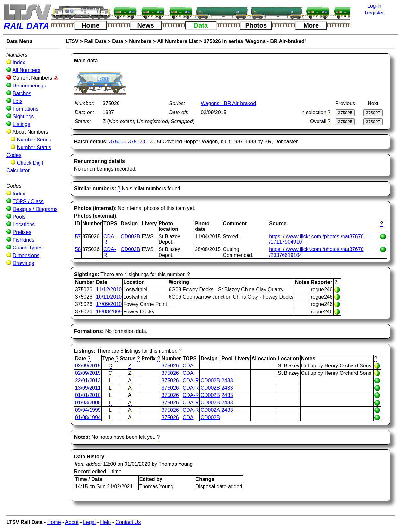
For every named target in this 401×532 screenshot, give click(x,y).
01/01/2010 (88, 395)
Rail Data (95, 41)
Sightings (23, 117)
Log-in (374, 6)
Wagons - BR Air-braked (228, 103)
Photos (256, 25)
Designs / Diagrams (35, 209)
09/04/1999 (88, 410)
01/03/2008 (88, 403)
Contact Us (128, 522)
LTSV (72, 41)
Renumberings (29, 86)
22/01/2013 (88, 380)
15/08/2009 (109, 312)
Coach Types (27, 248)
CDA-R (191, 380)
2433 (227, 380)
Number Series (34, 140)
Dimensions (26, 255)
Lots (17, 101)
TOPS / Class (28, 201)
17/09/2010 (109, 304)
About (72, 522)
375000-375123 (127, 142)
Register (374, 13)
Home (91, 25)
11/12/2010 (109, 289)
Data (201, 25)
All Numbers (26, 70)
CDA (188, 366)
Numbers (140, 41)
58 (78, 249)
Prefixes (22, 232)
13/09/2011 (88, 388)
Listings (21, 124)
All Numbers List (177, 41)
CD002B (130, 236)
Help (105, 522)
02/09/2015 (88, 366)
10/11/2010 (109, 297)
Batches (22, 93)
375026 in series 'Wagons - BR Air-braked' (255, 41)
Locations (24, 225)
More (311, 25)
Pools (19, 217)
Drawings (23, 263)
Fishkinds (23, 240)
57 (78, 236)
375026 (170, 366)
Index (19, 63)
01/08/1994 (88, 417)
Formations (25, 109)
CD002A (210, 410)
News (146, 25)
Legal (89, 522)
